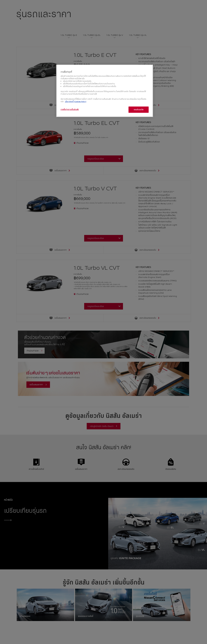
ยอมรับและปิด (139, 110)
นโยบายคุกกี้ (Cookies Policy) (76, 102)
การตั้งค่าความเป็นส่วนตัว (70, 109)
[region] (105, 91)
